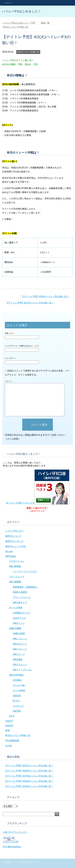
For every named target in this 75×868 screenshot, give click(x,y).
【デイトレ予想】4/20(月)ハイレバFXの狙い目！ (29, 771)
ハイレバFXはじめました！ (22, 11)
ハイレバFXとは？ (14, 531)
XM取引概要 (15, 628)
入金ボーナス (19, 618)
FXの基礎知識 (12, 741)
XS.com (9, 551)
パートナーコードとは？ (25, 571)
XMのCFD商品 (16, 675)
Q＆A (12, 716)
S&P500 (17, 711)
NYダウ (16, 701)
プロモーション (17, 561)
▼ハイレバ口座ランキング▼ (38, 503)
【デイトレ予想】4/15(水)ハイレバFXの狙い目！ (29, 786)
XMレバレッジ (20, 639)
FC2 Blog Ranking (12, 847)
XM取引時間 (19, 634)
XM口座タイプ (20, 602)
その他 (8, 746)
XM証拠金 (18, 659)
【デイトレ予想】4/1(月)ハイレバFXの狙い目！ (30, 303)
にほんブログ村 (11, 842)
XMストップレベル (22, 670)
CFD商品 (17, 680)
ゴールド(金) (19, 685)
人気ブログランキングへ (15, 832)
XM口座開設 (15, 566)
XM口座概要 (15, 582)
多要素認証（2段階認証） (26, 587)
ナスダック (18, 706)
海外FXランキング (14, 541)
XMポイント (19, 623)
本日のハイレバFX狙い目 (28, 52)
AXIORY (9, 726)
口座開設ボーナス (22, 613)
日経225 (17, 696)
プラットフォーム (22, 597)
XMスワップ (19, 654)
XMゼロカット (20, 644)
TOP (19, 23)
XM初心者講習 (20, 592)
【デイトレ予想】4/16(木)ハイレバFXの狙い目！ (29, 781)
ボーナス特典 (16, 608)
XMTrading (11, 556)
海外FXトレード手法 (15, 546)
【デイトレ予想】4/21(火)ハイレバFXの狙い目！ (29, 766)
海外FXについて (13, 536)
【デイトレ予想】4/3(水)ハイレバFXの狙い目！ (45, 296)
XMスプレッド (20, 649)
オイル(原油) (19, 690)
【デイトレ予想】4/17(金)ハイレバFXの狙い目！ (29, 776)
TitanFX (9, 721)
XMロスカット (20, 665)
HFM (8, 730)
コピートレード (17, 577)
